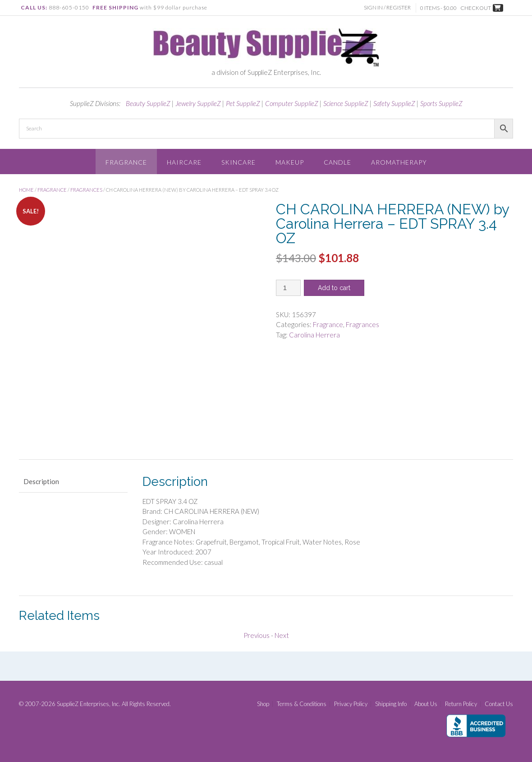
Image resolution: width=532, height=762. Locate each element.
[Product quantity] (288, 288)
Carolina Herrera (314, 335)
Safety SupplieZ (394, 103)
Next (282, 635)
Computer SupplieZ (292, 103)
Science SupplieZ (346, 103)
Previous (257, 635)
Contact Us (499, 704)
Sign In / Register (388, 7)
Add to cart (334, 288)
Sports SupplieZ (441, 103)
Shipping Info (391, 704)
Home (26, 190)
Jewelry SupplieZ (198, 103)
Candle (337, 162)
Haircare (184, 162)
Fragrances (86, 190)
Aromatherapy (399, 162)
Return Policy (461, 704)
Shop (263, 704)
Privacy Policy (351, 704)
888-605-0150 (69, 7)
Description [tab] (41, 481)
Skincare (238, 162)
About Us (426, 704)
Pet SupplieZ (243, 103)
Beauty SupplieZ (148, 103)
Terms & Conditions (302, 704)
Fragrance (126, 162)
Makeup (290, 162)
